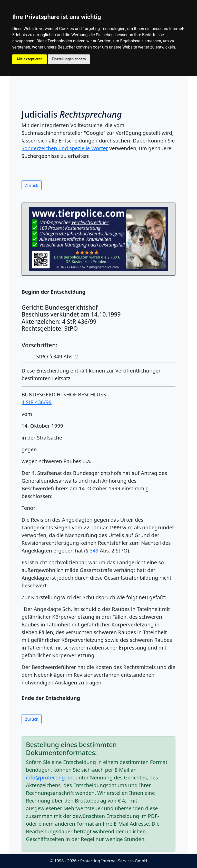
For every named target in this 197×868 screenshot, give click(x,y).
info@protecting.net (50, 778)
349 (94, 551)
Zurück (32, 185)
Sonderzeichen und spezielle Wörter (65, 148)
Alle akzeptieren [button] (29, 59)
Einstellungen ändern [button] (69, 59)
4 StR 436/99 (37, 402)
